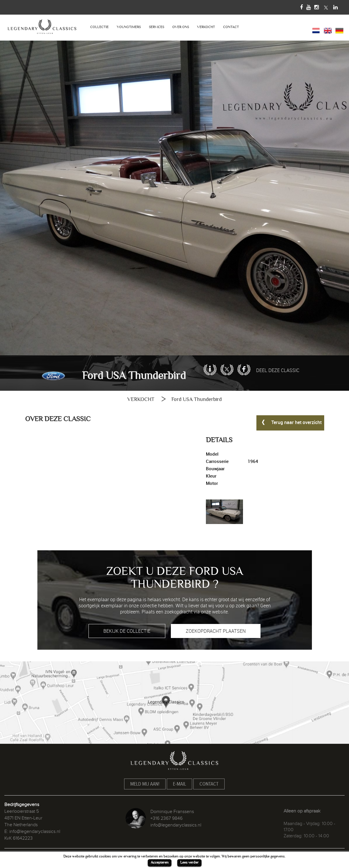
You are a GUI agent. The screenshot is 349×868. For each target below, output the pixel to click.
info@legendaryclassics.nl (35, 831)
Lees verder (189, 862)
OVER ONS (181, 27)
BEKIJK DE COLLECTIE (127, 631)
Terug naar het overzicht (290, 422)
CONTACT (231, 27)
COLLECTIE (99, 27)
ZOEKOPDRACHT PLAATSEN (216, 631)
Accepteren (160, 862)
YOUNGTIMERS (129, 27)
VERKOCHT (206, 27)
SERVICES (157, 27)
